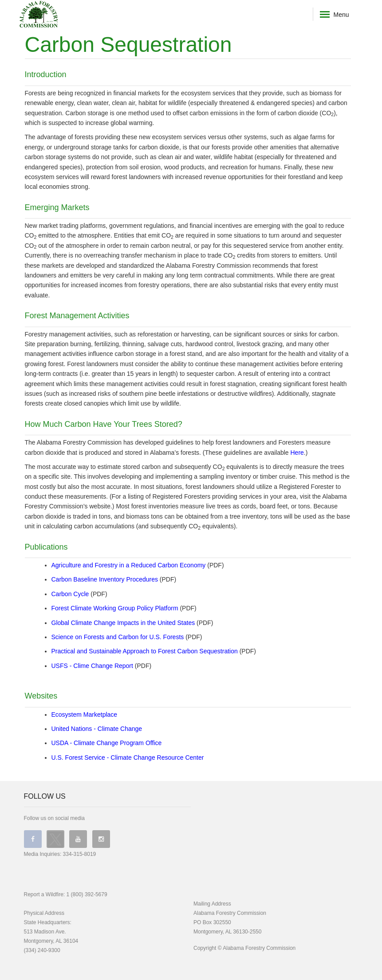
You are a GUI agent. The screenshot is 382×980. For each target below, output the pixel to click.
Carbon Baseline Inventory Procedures (105, 579)
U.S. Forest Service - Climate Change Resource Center (128, 757)
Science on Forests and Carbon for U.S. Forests (118, 637)
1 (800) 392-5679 (87, 894)
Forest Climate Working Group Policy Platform (115, 608)
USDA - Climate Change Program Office (107, 743)
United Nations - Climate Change (97, 729)
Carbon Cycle (70, 594)
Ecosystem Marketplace (85, 715)
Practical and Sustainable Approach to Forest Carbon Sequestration (145, 651)
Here (297, 453)
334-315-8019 (80, 854)
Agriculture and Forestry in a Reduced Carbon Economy (129, 565)
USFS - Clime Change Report (92, 666)
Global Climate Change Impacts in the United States (123, 623)
